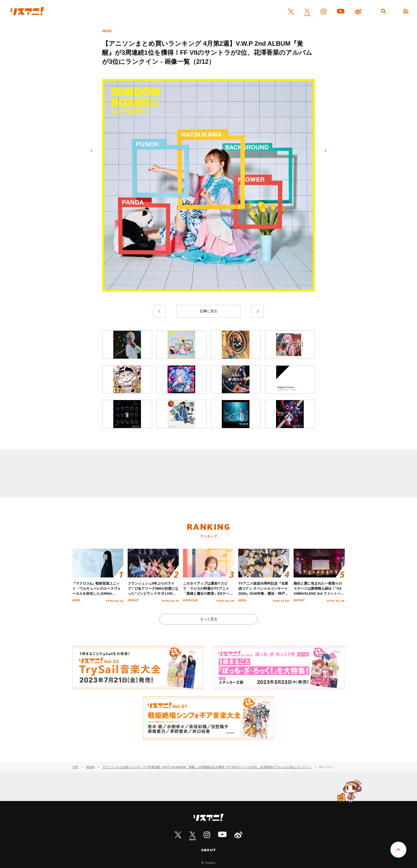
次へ (326, 151)
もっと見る (209, 619)
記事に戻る (209, 311)
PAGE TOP (398, 850)
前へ (91, 151)
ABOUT (208, 850)
